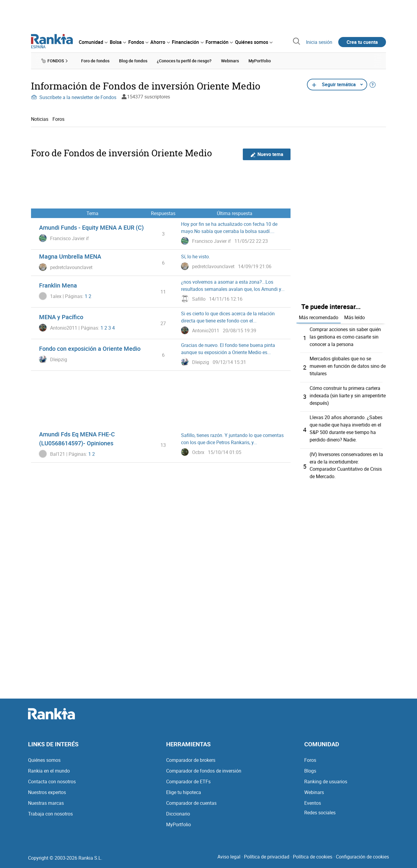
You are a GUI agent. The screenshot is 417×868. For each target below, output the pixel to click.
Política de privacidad (267, 852)
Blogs (310, 767)
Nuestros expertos (47, 788)
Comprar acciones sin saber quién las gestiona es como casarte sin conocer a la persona (345, 336)
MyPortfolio (179, 820)
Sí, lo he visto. (196, 257)
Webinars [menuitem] (230, 61)
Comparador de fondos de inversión (204, 767)
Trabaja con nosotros (50, 810)
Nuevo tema (267, 154)
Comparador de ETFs (188, 777)
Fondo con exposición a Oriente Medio (90, 349)
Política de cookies (313, 852)
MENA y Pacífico (61, 317)
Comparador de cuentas (191, 799)
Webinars (314, 788)
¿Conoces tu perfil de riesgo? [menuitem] (184, 61)
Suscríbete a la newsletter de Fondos (74, 97)
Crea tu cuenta (362, 42)
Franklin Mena (58, 285)
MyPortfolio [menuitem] (260, 61)
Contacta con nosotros (52, 777)
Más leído (355, 317)
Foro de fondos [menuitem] (95, 61)
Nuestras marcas (46, 799)
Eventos (313, 799)
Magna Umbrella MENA (70, 256)
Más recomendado (319, 317)
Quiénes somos (44, 756)
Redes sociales (320, 808)
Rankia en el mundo (49, 767)
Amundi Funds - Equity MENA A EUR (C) (91, 227)
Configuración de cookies (362, 852)
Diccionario (178, 810)
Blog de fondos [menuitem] (133, 61)
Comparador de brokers (191, 756)
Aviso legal (229, 852)
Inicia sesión (319, 42)
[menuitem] (93, 42)
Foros (58, 119)
